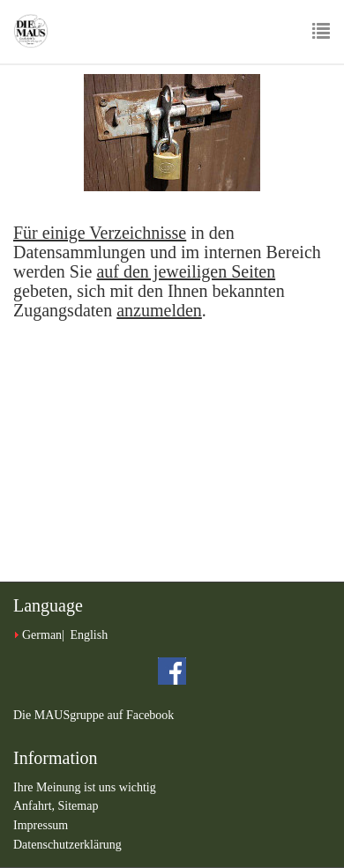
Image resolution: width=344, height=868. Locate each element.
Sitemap (79, 806)
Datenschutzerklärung (67, 845)
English (89, 635)
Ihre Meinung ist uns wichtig (85, 787)
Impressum (41, 825)
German (42, 635)
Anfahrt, (36, 806)
